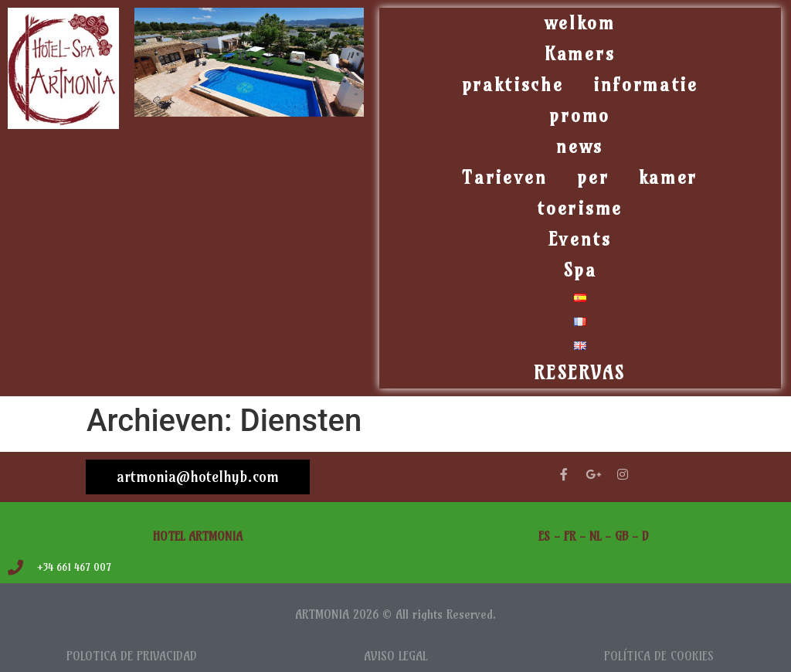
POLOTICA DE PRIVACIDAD (132, 656)
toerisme (580, 208)
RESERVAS (580, 373)
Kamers (580, 54)
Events (580, 239)
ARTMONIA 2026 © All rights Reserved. (395, 614)
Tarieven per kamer (580, 177)
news (580, 146)
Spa (580, 270)
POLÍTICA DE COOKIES (659, 656)
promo (580, 115)
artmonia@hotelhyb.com (198, 477)
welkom (580, 23)
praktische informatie (580, 85)
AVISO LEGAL (395, 656)
